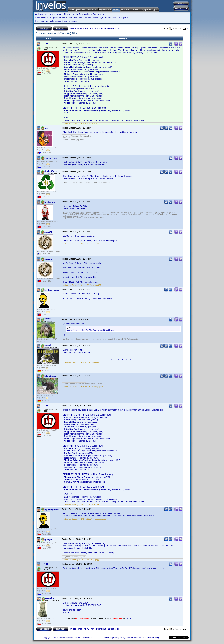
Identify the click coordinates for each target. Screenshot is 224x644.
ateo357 (48, 232)
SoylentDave (51, 171)
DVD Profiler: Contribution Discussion (102, 28)
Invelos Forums (77, 28)
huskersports (51, 202)
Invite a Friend (148, 638)
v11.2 (129, 618)
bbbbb (48, 319)
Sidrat (47, 128)
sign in (67, 21)
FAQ (157, 638)
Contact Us (107, 638)
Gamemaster (51, 158)
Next (185, 29)
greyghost (49, 540)
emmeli (48, 345)
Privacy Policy (119, 638)
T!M (46, 44)
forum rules (85, 14)
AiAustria (50, 598)
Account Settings (133, 638)
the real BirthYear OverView (122, 360)
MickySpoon (51, 376)
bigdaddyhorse (52, 290)
